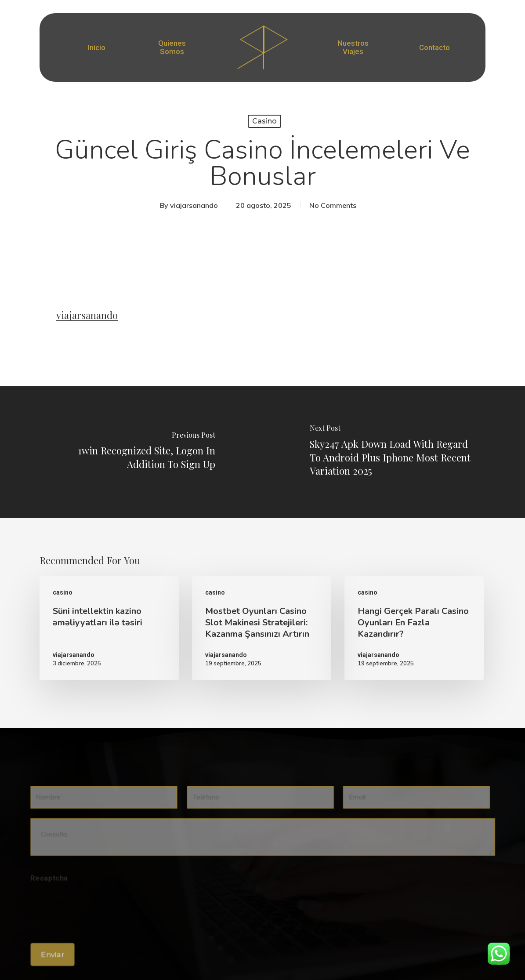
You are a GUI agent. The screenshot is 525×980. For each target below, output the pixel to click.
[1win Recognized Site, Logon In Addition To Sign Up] (131, 452)
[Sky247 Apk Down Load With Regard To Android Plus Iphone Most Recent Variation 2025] (394, 452)
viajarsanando (194, 205)
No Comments (333, 205)
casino (264, 121)
